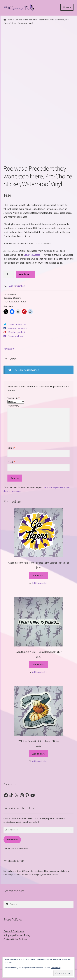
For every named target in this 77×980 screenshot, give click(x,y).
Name (11, 448)
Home (10, 20)
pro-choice (14, 301)
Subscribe (12, 840)
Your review (14, 406)
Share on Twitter (17, 324)
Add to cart (25, 274)
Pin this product (17, 332)
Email (11, 462)
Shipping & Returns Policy (17, 935)
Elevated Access (32, 255)
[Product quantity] (9, 274)
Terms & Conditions (14, 931)
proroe (23, 301)
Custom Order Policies (15, 939)
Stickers (18, 20)
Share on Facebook (18, 328)
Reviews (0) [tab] (9, 349)
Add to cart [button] (38, 575)
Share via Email (16, 336)
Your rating (14, 398)
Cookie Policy (56, 968)
